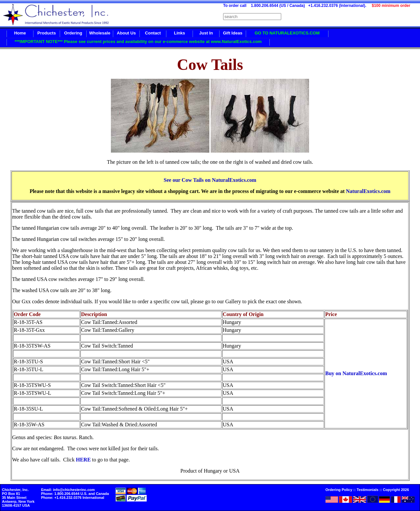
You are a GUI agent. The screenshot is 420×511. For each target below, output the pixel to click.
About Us (126, 33)
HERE (83, 460)
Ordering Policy (339, 490)
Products (47, 33)
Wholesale (100, 33)
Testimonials (367, 490)
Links (179, 33)
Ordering (73, 33)
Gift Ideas (232, 33)
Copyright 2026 (396, 490)
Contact (153, 33)
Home (20, 33)
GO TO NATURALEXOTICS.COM (287, 33)
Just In (206, 33)
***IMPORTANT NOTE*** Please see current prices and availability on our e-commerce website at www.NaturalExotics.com (138, 42)
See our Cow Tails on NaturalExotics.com (210, 180)
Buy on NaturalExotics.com (356, 373)
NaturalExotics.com (368, 191)
